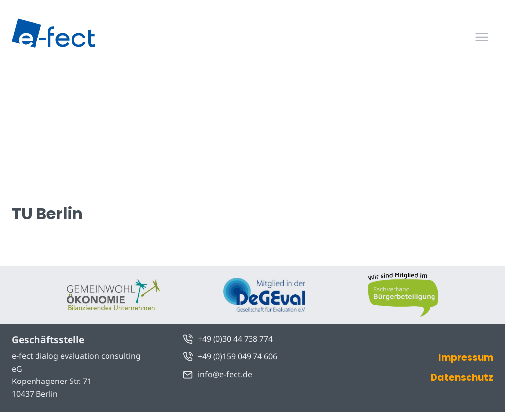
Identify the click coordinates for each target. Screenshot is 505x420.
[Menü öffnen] (482, 37)
